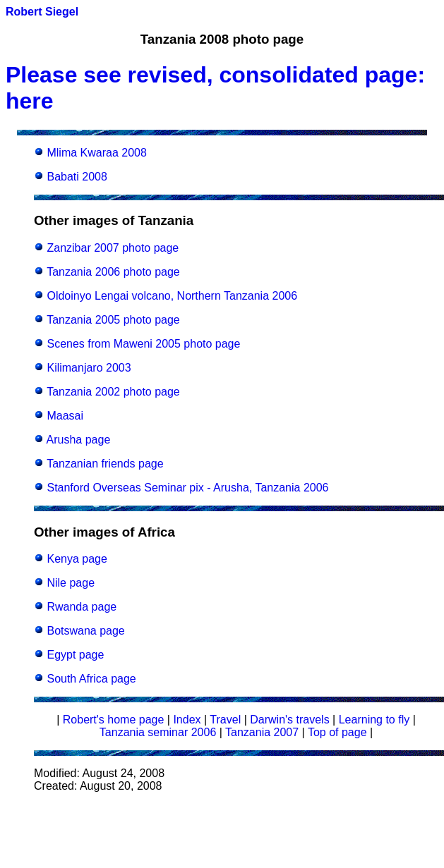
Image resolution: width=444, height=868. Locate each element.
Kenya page (77, 559)
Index (187, 720)
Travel (225, 720)
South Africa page (91, 679)
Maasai (65, 416)
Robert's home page (114, 720)
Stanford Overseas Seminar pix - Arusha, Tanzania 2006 (187, 488)
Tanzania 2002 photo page (113, 392)
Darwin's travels (289, 720)
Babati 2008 (77, 177)
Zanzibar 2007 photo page (113, 248)
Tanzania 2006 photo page (113, 272)
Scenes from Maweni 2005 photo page (143, 344)
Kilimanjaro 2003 (89, 368)
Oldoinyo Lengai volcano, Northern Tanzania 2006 (172, 296)
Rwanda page (82, 607)
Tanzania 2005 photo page (113, 320)
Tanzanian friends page (105, 464)
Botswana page (85, 631)
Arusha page (79, 440)
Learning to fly (374, 720)
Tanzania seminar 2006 (158, 732)
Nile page (71, 583)
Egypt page (75, 655)
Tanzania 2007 (262, 732)
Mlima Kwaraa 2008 (96, 153)
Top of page (337, 732)
